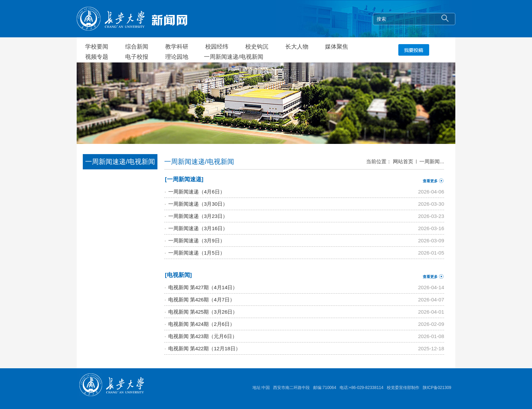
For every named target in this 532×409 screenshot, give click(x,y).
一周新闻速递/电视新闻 (234, 57)
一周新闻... (432, 161)
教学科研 (177, 47)
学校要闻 (97, 47)
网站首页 (403, 161)
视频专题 (97, 57)
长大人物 (297, 47)
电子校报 (137, 57)
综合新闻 (137, 47)
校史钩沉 (257, 47)
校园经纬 (217, 47)
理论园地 (177, 57)
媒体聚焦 (337, 47)
